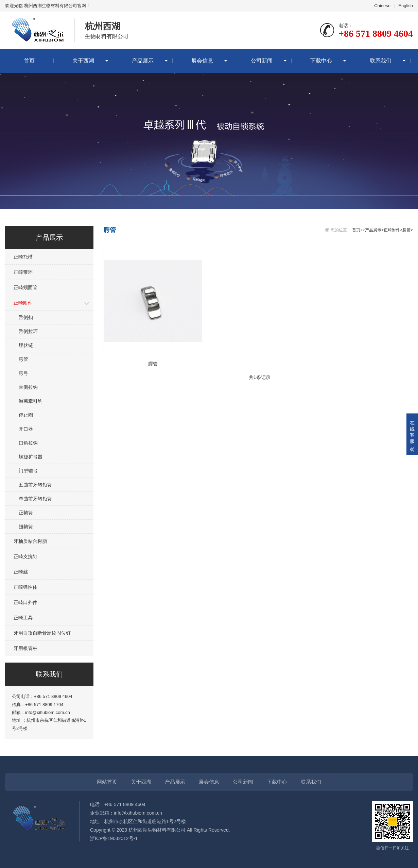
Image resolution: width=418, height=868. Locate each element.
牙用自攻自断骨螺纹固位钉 (42, 633)
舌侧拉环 (28, 331)
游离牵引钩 (31, 401)
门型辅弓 (28, 471)
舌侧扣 (26, 317)
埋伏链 (26, 345)
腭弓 (23, 373)
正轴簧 (26, 513)
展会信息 (202, 61)
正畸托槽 (23, 257)
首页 (29, 61)
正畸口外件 (25, 602)
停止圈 (26, 415)
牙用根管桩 (25, 648)
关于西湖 (83, 61)
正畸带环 (23, 272)
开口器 (26, 429)
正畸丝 (21, 572)
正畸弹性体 (25, 587)
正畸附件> (393, 230)
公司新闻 (262, 61)
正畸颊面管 (25, 287)
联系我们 (381, 61)
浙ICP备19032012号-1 (114, 838)
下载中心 (321, 61)
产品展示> (374, 230)
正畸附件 (23, 303)
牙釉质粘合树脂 (30, 541)
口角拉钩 (28, 443)
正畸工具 (23, 618)
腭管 (23, 359)
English (406, 6)
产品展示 (143, 61)
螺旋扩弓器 (31, 457)
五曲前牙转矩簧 (35, 485)
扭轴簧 (26, 527)
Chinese (382, 6)
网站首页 (107, 782)
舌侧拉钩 (28, 387)
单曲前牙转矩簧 (35, 499)
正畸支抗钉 (25, 556)
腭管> (408, 230)
